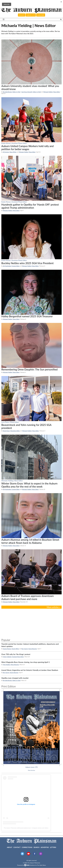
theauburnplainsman (25, 828)
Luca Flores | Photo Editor (10, 422)
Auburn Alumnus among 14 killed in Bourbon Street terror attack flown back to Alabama (30, 541)
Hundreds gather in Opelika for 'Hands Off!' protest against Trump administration (30, 206)
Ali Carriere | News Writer (10, 152)
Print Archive (32, 770)
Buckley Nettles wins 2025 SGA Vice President (27, 263)
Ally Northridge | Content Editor (11, 266)
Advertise (45, 847)
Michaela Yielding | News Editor (52, 92)
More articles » (53, 607)
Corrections (27, 847)
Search (36, 847)
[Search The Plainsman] (61, 20)
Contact (17, 847)
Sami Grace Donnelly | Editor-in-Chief (31, 92)
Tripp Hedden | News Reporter (11, 665)
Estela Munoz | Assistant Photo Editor (14, 143)
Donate (22, 15)
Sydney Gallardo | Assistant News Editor (13, 657)
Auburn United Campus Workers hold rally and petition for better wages (27, 148)
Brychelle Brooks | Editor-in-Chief (12, 92)
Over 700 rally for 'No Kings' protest (16, 654)
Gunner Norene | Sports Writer (11, 649)
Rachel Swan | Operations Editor (11, 431)
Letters (53, 847)
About (10, 847)
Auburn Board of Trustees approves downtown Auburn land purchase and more (28, 597)
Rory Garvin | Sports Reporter (29, 649)
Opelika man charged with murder (15, 678)
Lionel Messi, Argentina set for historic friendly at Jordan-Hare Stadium (30, 670)
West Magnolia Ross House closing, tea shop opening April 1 (26, 662)
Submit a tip (31, 15)
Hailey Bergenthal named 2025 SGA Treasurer (27, 316)
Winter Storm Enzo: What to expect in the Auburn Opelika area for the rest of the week (29, 485)
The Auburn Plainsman (10, 828)
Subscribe (41, 15)
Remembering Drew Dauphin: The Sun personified (29, 369)
